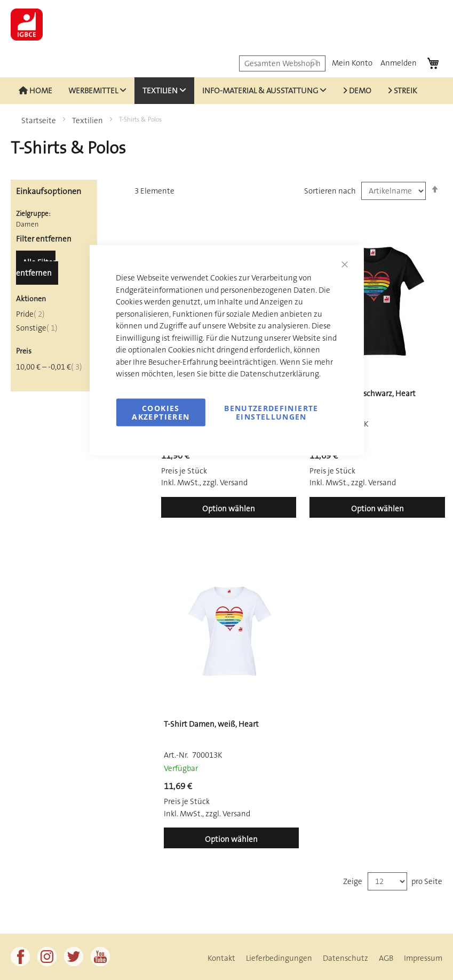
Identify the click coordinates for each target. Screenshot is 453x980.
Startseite (39, 121)
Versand (382, 483)
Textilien (88, 121)
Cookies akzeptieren (161, 412)
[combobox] (282, 63)
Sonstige (37, 328)
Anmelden (399, 63)
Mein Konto (352, 63)
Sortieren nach (330, 191)
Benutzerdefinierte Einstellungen (271, 412)
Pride (30, 314)
